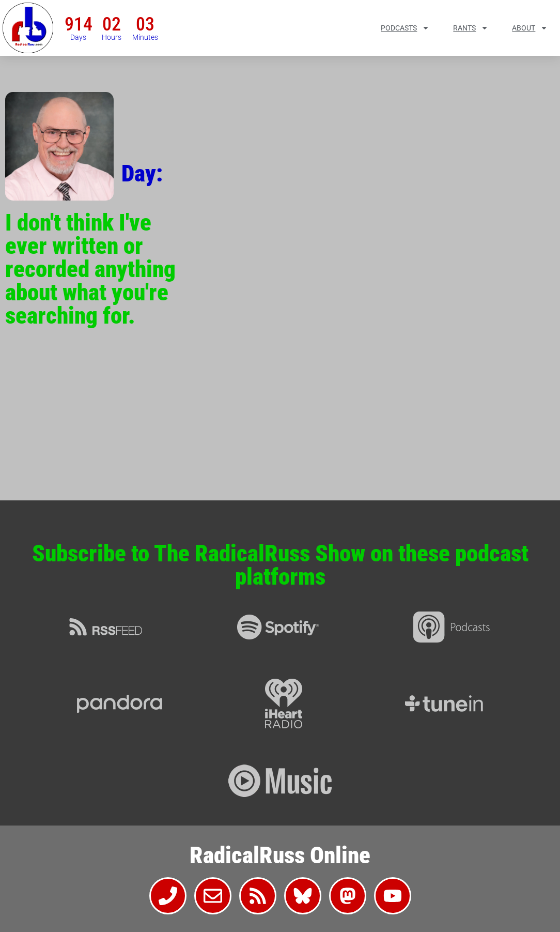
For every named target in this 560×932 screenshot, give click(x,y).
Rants (471, 28)
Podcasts (405, 28)
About (530, 28)
